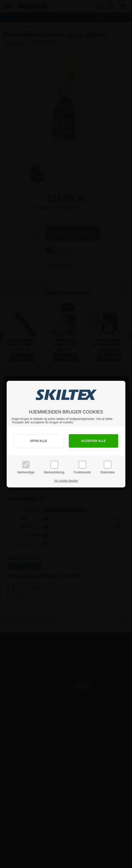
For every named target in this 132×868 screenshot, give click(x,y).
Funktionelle (82, 472)
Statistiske (107, 472)
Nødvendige (26, 472)
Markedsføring (54, 472)
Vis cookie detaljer (66, 481)
